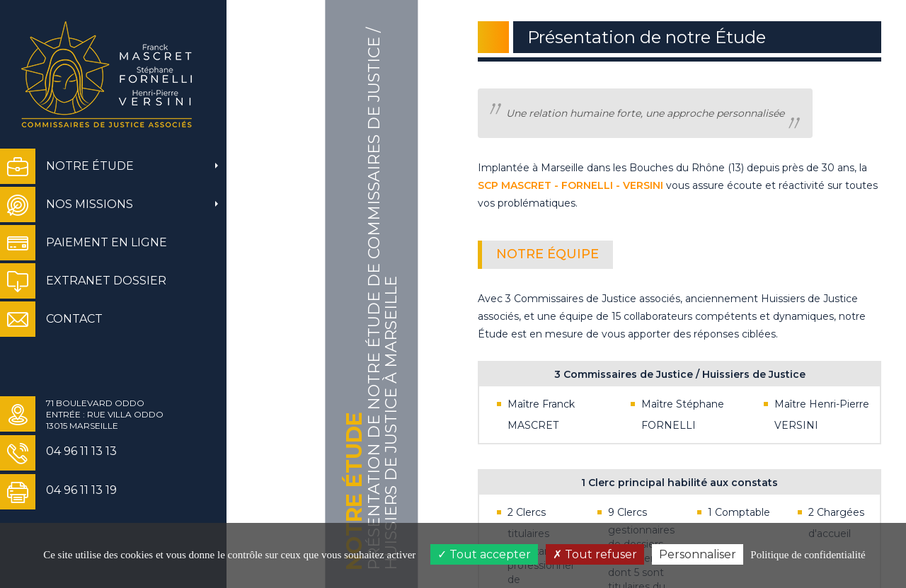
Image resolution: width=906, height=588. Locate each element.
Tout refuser (595, 554)
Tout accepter (484, 554)
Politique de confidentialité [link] (808, 555)
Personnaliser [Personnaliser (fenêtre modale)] (698, 554)
